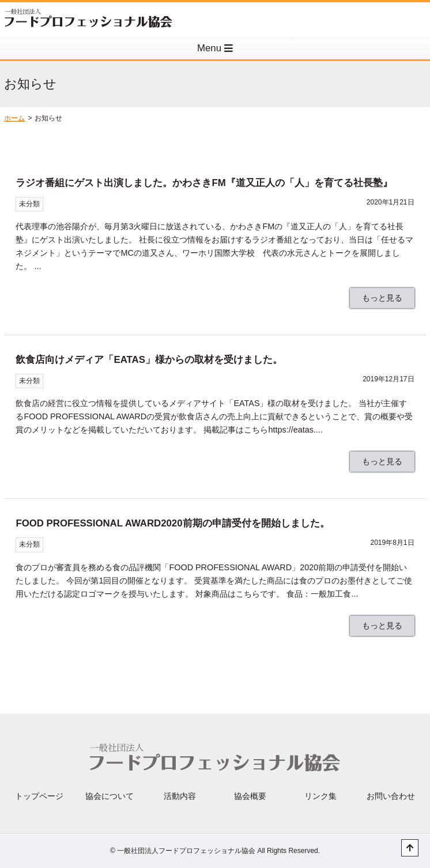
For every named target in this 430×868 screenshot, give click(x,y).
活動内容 (180, 796)
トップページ (39, 796)
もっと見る (382, 298)
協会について (110, 796)
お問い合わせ (391, 796)
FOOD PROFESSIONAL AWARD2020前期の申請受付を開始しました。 (172, 523)
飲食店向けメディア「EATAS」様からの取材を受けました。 (149, 360)
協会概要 (250, 796)
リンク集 (320, 796)
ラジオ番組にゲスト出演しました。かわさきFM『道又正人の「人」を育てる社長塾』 (204, 183)
